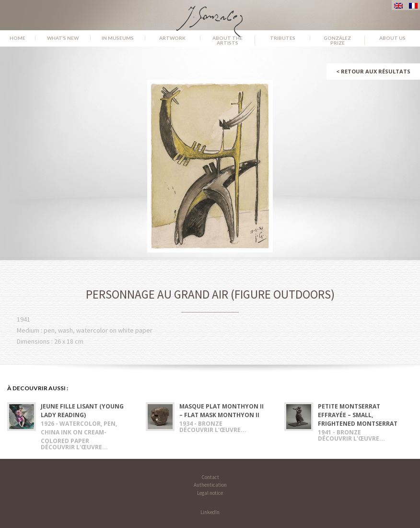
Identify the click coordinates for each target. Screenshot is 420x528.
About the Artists (227, 40)
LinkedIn (210, 512)
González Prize (337, 40)
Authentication (210, 485)
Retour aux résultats (373, 71)
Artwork (172, 38)
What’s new (63, 38)
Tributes (283, 38)
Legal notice (210, 493)
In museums (118, 38)
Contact (210, 477)
